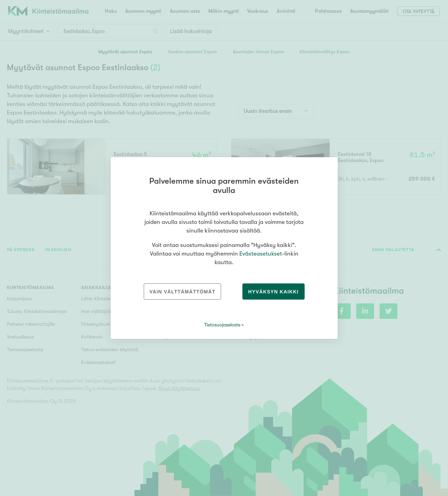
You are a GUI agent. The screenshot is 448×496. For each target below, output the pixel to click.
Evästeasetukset (261, 254)
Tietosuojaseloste (222, 325)
